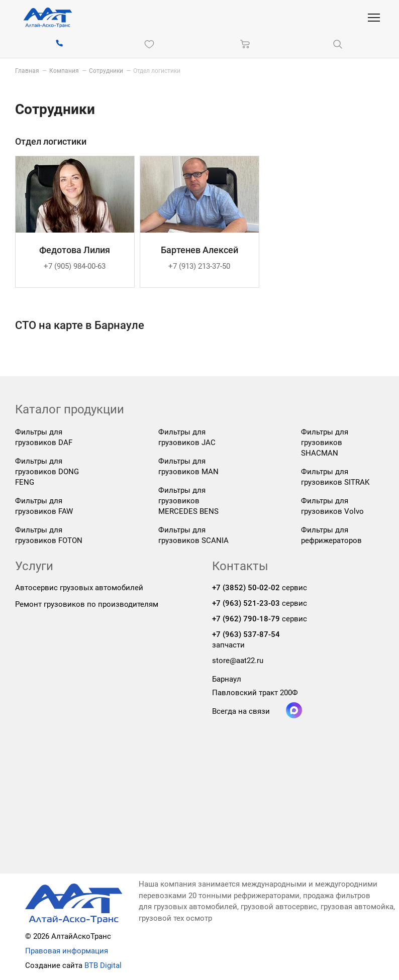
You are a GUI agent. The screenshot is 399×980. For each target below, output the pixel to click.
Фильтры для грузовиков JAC (187, 437)
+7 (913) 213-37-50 (199, 266)
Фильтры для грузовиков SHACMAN (325, 443)
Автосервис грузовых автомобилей (79, 588)
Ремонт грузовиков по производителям (87, 604)
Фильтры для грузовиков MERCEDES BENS (188, 501)
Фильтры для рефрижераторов (331, 535)
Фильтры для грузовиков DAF (44, 437)
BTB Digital (103, 965)
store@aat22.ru (238, 661)
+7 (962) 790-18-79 (246, 619)
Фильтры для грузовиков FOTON (49, 535)
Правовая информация (67, 951)
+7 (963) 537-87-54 (246, 634)
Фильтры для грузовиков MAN (188, 466)
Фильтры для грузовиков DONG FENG (47, 472)
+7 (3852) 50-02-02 (246, 588)
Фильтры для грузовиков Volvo (332, 506)
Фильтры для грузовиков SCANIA (193, 535)
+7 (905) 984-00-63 (75, 266)
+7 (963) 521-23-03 (246, 603)
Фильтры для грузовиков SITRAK (335, 477)
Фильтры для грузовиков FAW (44, 506)
